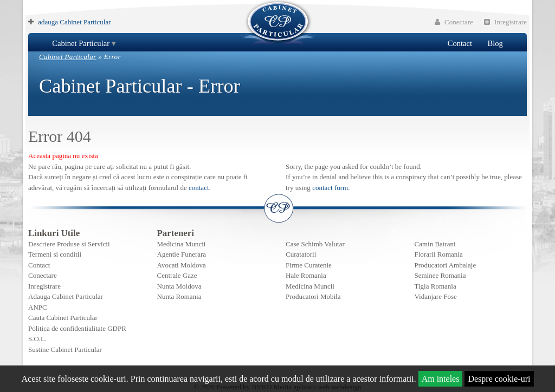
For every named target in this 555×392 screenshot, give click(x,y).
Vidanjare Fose (436, 296)
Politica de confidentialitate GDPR (77, 328)
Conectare (454, 22)
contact (199, 188)
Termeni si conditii (55, 254)
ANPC (38, 307)
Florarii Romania (439, 254)
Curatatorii (301, 254)
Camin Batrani (435, 244)
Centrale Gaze (177, 275)
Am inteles (441, 379)
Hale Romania (306, 275)
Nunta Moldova (179, 286)
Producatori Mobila (313, 296)
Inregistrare (505, 22)
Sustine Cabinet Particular (65, 349)
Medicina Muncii (182, 244)
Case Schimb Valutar (315, 244)
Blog (495, 43)
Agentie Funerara (182, 254)
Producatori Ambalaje (446, 265)
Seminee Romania (440, 275)
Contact (460, 43)
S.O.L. (37, 339)
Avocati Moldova (182, 265)
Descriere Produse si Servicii (69, 244)
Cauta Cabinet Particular (63, 318)
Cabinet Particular (81, 43)
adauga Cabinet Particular (74, 22)
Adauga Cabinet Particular (66, 296)
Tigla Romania (435, 286)
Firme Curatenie (309, 265)
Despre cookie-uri (499, 379)
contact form (330, 188)
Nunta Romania (179, 296)
